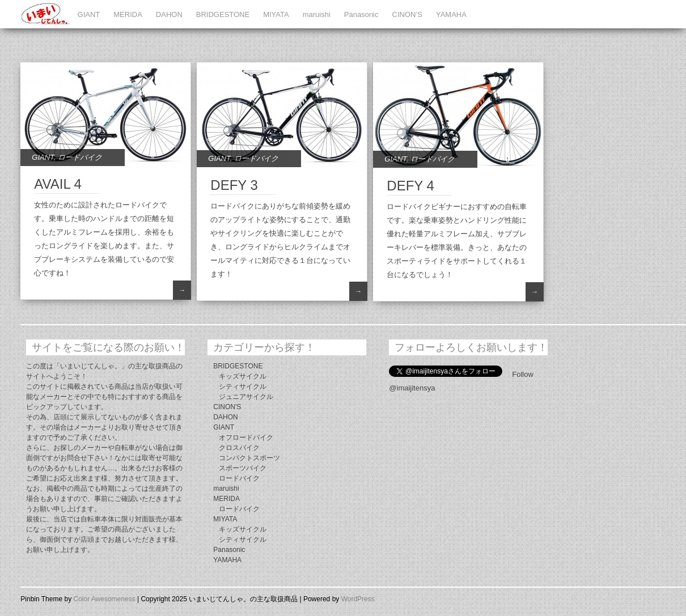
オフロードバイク (246, 437)
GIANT (89, 14)
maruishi (317, 14)
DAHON (169, 14)
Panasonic (361, 14)
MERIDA (128, 14)
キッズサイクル (243, 376)
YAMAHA (451, 14)
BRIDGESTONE (223, 14)
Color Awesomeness (104, 599)
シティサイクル (243, 386)
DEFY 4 (410, 186)
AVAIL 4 (58, 184)
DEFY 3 (234, 185)
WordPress (358, 599)
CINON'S (227, 407)
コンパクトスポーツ (249, 458)
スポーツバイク (243, 468)
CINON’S (407, 14)
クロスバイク (239, 448)
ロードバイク (80, 157)
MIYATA (276, 14)
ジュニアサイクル (246, 397)
